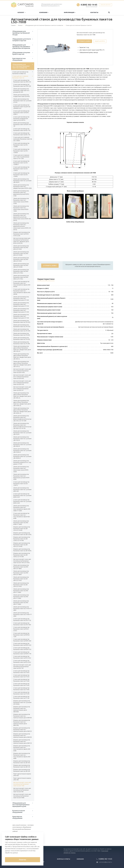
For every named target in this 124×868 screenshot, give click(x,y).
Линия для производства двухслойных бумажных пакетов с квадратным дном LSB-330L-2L (22, 349)
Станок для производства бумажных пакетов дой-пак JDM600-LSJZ (22, 107)
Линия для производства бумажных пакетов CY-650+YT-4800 (23, 608)
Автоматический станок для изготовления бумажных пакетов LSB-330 (22, 389)
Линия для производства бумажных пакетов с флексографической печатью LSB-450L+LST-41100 (22, 426)
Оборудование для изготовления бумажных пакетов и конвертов (21, 66)
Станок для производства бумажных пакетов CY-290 (21, 693)
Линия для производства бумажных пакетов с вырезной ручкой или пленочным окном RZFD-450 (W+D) (22, 217)
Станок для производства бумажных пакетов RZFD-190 (22, 653)
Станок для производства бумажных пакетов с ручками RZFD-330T (22, 495)
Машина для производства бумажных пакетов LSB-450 (22, 762)
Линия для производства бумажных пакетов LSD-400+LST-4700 (21, 579)
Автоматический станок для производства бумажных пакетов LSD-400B (22, 796)
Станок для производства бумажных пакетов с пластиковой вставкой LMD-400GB (22, 292)
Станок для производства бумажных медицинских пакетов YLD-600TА (21, 119)
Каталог (22, 12)
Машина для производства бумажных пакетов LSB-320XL (22, 534)
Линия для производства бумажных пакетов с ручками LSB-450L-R (22, 445)
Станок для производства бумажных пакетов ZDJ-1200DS (21, 151)
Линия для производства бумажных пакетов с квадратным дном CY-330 (21, 304)
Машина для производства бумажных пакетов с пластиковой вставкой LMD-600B (22, 748)
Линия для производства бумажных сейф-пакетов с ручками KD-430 (21, 90)
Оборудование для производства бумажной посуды (21, 33)
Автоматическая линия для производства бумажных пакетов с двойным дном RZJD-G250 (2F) (22, 241)
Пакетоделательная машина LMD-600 (22, 775)
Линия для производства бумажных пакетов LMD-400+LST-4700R (21, 265)
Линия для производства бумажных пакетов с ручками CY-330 (22, 101)
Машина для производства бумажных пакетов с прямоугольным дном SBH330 (23, 730)
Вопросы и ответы (64, 859)
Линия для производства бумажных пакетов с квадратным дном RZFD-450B (22, 187)
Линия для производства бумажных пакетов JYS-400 (22, 343)
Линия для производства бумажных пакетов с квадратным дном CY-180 (21, 316)
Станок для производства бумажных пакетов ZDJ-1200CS (21, 169)
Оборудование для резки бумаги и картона (21, 53)
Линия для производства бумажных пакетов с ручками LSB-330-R (22, 433)
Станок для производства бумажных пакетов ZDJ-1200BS (21, 145)
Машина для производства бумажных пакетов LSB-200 (22, 770)
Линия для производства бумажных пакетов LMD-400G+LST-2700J (21, 277)
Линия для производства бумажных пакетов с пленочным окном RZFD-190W (21, 209)
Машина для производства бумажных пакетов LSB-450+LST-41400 (22, 545)
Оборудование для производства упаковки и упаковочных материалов (21, 47)
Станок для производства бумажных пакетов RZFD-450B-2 (21, 113)
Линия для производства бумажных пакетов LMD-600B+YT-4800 (21, 523)
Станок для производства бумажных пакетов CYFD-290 (22, 85)
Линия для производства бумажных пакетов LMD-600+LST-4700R (21, 253)
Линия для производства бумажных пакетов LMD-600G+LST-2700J (21, 271)
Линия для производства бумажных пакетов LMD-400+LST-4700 (21, 259)
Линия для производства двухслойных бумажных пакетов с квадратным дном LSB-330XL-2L (22, 403)
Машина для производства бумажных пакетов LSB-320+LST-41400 (22, 529)
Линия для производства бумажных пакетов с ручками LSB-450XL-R (22, 456)
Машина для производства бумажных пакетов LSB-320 (22, 766)
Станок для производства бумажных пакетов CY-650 (21, 676)
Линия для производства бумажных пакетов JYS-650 (22, 339)
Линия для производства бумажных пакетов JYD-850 (22, 321)
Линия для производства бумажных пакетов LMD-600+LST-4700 (21, 248)
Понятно (23, 860)
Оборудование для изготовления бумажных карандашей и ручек (21, 805)
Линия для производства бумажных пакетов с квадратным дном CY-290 (21, 310)
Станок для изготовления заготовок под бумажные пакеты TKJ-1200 (21, 157)
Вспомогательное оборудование (19, 811)
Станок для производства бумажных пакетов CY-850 (21, 672)
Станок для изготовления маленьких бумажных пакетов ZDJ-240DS (23, 139)
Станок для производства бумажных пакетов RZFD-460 (22, 640)
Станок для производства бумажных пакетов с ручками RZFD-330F (22, 501)
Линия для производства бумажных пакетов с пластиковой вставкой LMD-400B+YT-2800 (22, 508)
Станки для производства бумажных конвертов (20, 73)
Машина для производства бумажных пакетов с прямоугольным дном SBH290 (23, 736)
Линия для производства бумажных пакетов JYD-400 (22, 330)
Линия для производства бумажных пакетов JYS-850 (22, 334)
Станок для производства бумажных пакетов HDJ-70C (22, 130)
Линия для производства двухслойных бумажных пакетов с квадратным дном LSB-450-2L (22, 356)
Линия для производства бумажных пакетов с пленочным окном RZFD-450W (21, 469)
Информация (70, 12)
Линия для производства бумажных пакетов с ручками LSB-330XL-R (22, 450)
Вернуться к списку (18, 839)
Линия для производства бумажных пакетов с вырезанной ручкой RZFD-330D (21, 193)
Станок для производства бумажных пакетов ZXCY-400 (22, 624)
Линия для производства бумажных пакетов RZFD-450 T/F (22, 124)
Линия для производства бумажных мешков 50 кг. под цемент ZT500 (22, 462)
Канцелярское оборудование (17, 817)
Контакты (94, 12)
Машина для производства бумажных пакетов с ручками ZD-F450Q (22, 702)
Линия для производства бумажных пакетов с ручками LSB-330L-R (22, 439)
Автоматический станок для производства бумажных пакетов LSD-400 (22, 790)
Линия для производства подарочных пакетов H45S (21, 96)
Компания (44, 12)
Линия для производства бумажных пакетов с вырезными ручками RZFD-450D (22, 477)
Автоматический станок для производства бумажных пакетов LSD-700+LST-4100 (22, 561)
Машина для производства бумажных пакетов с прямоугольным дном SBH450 (23, 716)
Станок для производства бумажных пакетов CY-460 (21, 680)
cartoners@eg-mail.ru (105, 862)
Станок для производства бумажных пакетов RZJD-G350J (21, 629)
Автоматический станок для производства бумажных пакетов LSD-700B (22, 784)
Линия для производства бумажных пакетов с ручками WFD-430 (22, 490)
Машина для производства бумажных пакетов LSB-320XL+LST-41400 (22, 539)
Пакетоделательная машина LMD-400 (22, 779)
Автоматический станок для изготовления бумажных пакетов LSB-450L (22, 377)
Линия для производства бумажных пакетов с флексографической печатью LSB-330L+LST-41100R (22, 418)
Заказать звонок (105, 5)
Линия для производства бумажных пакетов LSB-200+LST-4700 (21, 585)
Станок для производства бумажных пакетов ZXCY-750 (22, 620)
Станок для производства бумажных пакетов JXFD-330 (22, 81)
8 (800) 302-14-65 (89, 5)
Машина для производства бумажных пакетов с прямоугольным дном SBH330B (22, 723)
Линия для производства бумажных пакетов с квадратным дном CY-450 (21, 298)
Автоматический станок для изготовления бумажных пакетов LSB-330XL (22, 371)
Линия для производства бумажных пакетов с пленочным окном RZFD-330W (21, 201)
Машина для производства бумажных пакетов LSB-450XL (22, 550)
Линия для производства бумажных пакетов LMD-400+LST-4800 (21, 567)
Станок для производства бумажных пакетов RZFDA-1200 (22, 635)
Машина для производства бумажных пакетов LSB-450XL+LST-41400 (22, 555)
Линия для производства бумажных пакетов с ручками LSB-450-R (22, 181)
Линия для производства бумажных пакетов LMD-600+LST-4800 (21, 573)
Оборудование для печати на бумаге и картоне (22, 40)
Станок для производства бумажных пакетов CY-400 (21, 689)
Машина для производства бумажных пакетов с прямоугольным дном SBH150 (23, 741)
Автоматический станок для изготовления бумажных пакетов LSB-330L (22, 383)
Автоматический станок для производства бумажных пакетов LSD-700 (22, 667)
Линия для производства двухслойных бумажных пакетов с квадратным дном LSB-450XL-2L (22, 411)
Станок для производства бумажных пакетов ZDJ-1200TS (21, 484)
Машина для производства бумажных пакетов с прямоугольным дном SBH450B (22, 709)
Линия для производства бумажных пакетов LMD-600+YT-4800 (21, 591)
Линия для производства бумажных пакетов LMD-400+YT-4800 (21, 603)
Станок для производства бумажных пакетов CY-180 (21, 697)
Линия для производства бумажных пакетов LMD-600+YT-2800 (21, 597)
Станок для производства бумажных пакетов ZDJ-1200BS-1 (21, 163)
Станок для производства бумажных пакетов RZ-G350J (22, 657)
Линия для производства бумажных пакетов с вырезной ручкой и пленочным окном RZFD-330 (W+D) (22, 226)
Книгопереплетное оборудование (19, 59)
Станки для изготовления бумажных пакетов (20, 77)
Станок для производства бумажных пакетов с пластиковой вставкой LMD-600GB (22, 284)
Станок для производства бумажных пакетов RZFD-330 (22, 649)
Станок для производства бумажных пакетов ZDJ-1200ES (21, 175)
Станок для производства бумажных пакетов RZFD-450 (22, 644)
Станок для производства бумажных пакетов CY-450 (21, 684)
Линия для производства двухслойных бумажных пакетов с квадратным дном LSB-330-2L (22, 364)
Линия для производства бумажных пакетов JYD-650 (22, 326)
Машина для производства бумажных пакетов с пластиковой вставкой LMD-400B (22, 756)
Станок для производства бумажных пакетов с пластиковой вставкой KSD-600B (22, 516)
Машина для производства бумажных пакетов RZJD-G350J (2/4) (22, 234)
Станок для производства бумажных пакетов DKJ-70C (22, 134)
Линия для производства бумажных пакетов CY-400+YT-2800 (23, 614)
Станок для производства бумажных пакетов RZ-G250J (22, 661)
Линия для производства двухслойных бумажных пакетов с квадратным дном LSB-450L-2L (22, 395)
